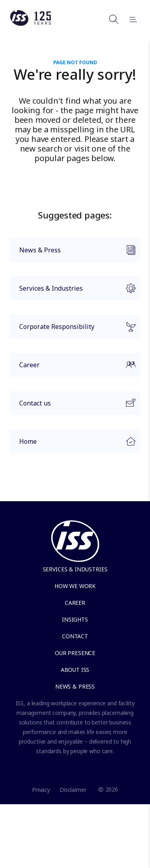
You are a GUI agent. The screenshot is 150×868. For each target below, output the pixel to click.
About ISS (75, 670)
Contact (75, 636)
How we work (75, 586)
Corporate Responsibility (73, 330)
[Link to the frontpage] (30, 24)
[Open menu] (130, 19)
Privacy (41, 790)
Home (73, 444)
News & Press (73, 254)
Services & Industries (73, 292)
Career (73, 368)
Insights (75, 619)
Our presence (75, 653)
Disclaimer (73, 790)
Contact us (73, 407)
